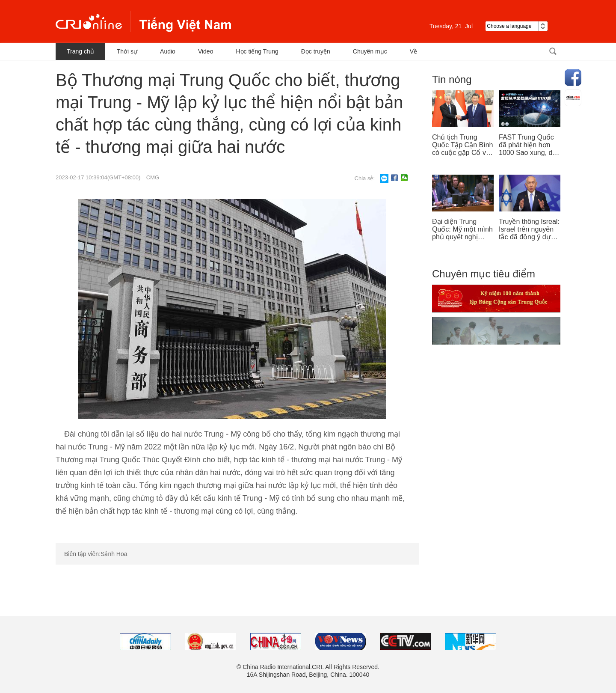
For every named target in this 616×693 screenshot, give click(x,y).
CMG (153, 177)
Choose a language (517, 26)
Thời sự (127, 51)
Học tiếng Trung (257, 51)
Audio (168, 51)
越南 (143, 21)
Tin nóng (452, 79)
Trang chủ (80, 51)
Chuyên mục (370, 51)
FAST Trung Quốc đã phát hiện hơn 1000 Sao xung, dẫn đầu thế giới (529, 145)
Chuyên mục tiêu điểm (484, 274)
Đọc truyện (316, 51)
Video (206, 51)
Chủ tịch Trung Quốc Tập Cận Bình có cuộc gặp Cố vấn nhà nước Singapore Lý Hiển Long (463, 145)
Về (413, 51)
